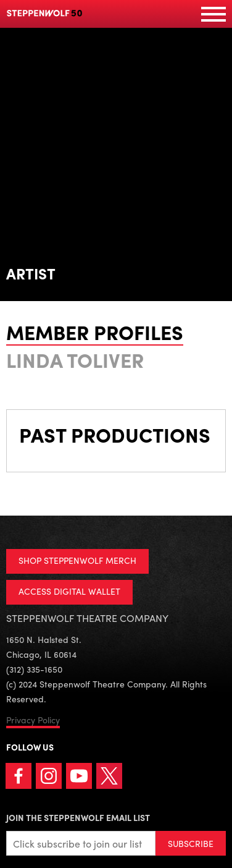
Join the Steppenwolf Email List (78, 817)
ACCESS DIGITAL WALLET (69, 591)
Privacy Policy (33, 720)
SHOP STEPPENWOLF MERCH (77, 560)
